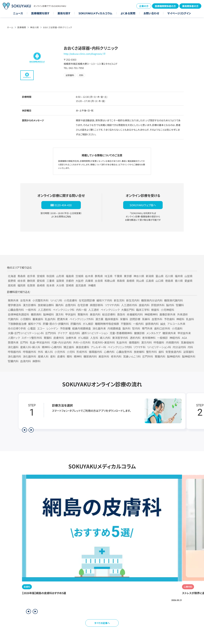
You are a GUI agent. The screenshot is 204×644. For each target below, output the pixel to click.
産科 (53, 356)
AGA (184, 338)
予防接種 (65, 328)
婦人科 (49, 352)
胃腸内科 (160, 356)
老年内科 (116, 356)
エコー (41, 328)
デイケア (63, 333)
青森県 (21, 276)
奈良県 (99, 281)
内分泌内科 (179, 347)
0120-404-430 (63, 205)
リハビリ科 (56, 300)
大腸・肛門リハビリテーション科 (26, 333)
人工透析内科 (129, 305)
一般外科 (31, 310)
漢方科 (59, 314)
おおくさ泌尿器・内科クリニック (57, 27)
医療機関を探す (40, 13)
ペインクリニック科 (64, 310)
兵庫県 (89, 281)
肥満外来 (62, 319)
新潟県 (150, 276)
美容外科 (104, 356)
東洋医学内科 (120, 338)
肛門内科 (51, 333)
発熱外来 (13, 300)
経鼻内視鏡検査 (81, 328)
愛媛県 (188, 281)
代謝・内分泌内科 (61, 342)
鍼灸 (163, 324)
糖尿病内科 (90, 356)
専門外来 (147, 328)
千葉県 (118, 276)
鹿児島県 (81, 285)
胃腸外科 (83, 314)
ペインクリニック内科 (120, 347)
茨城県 (79, 276)
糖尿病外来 (169, 333)
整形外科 (151, 352)
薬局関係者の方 (190, 6)
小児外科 (60, 352)
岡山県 (140, 281)
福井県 (179, 276)
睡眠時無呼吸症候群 (107, 324)
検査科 (155, 310)
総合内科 (74, 333)
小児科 (71, 352)
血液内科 (25, 361)
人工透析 (94, 310)
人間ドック (14, 338)
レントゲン (52, 328)
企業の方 (144, 6)
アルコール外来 (176, 324)
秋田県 (50, 276)
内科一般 (81, 310)
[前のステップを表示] (24, 430)
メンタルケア (154, 333)
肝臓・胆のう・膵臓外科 (56, 324)
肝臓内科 (76, 324)
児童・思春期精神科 (121, 333)
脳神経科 (48, 314)
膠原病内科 (152, 324)
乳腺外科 (122, 342)
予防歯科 (169, 319)
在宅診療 (83, 305)
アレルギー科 (98, 347)
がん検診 (88, 324)
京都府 (70, 281)
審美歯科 (38, 319)
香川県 (179, 281)
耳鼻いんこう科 (132, 356)
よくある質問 (128, 13)
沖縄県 (92, 285)
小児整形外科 (40, 300)
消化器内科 (14, 356)
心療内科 (109, 352)
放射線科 (139, 352)
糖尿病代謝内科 (173, 300)
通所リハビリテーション (95, 333)
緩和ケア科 (35, 324)
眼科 (69, 356)
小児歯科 (177, 328)
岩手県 (31, 276)
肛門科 (24, 342)
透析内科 (135, 338)
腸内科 (59, 305)
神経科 (180, 319)
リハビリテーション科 (159, 347)
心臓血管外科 (124, 352)
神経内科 (175, 338)
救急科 (121, 314)
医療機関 (22, 27)
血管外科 (157, 319)
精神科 (78, 356)
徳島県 (169, 281)
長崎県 (41, 285)
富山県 (159, 276)
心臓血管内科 (16, 310)
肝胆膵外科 (158, 305)
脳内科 (170, 305)
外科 (40, 352)
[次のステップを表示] (31, 430)
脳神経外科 (189, 356)
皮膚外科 (59, 338)
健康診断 (139, 333)
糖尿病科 (36, 314)
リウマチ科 (139, 347)
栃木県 (89, 276)
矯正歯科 (69, 347)
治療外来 (71, 338)
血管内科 (70, 305)
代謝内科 (13, 319)
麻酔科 (36, 361)
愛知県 (41, 281)
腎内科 (136, 328)
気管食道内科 (173, 352)
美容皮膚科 (82, 347)
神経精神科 (151, 314)
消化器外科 (29, 356)
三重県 (50, 281)
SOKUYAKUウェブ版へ (143, 205)
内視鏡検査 (114, 328)
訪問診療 (135, 319)
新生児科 (119, 300)
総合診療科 (109, 314)
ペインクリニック (110, 310)
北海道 (12, 276)
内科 (190, 347)
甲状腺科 (70, 314)
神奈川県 (34, 27)
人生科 (94, 338)
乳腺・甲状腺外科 (40, 342)
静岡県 (31, 281)
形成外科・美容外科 (103, 342)
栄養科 (124, 319)
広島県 (150, 281)
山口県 (159, 281)
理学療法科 (14, 305)
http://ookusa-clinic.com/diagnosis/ (83, 54)
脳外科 (126, 328)
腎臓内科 (13, 361)
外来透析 (182, 314)
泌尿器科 (188, 352)
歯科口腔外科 (162, 328)
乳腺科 (190, 319)
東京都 (128, 276)
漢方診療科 (29, 305)
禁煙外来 (13, 342)
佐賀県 (31, 285)
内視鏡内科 (172, 342)
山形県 (60, 276)
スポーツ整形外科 (32, 338)
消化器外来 (99, 328)
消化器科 (13, 347)
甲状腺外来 (184, 333)
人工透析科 (44, 310)
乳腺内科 (50, 319)
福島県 (70, 276)
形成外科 (82, 352)
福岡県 (21, 285)
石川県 (169, 276)
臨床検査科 (112, 319)
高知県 (12, 285)
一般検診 (162, 338)
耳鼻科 (146, 319)
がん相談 (83, 338)
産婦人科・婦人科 (30, 347)
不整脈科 (126, 324)
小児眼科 (25, 319)
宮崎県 (70, 285)
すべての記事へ (102, 623)
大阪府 (79, 281)
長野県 (12, 281)
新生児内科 (133, 300)
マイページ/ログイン (179, 13)
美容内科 (95, 314)
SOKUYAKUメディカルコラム (95, 13)
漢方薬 (99, 319)
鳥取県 (121, 281)
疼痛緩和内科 (135, 314)
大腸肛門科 (128, 310)
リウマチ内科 (112, 305)
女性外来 (25, 300)
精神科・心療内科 (52, 347)
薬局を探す (64, 13)
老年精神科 (149, 338)
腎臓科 (180, 305)
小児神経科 (167, 310)
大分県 (60, 285)
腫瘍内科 (144, 305)
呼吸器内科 (14, 352)
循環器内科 (95, 352)
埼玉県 (108, 276)
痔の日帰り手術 (17, 328)
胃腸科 (48, 338)
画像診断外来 (167, 314)
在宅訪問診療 (87, 300)
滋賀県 (60, 281)
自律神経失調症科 (18, 314)
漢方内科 (146, 342)
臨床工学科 (143, 310)
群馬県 (99, 276)
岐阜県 (21, 281)
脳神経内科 (174, 356)
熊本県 (50, 285)
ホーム (10, 27)
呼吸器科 (159, 342)
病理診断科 (96, 305)
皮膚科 (61, 356)
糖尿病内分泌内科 (152, 300)
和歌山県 (110, 281)
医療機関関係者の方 (165, 6)
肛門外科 (148, 356)
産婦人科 (43, 356)
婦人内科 (105, 338)
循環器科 (134, 342)
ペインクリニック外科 (82, 319)
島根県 (130, 281)
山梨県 (188, 276)
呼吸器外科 (29, 352)
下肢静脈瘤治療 (17, 324)
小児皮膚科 (70, 300)
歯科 (161, 352)
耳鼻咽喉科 (187, 342)
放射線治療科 (46, 305)
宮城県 (41, 276)
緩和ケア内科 (104, 300)
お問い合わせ (151, 13)
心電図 (31, 328)
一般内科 (138, 324)
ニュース (18, 13)
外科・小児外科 (82, 342)
